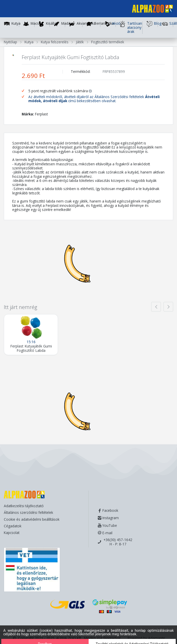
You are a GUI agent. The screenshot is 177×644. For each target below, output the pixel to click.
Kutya (16, 24)
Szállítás (167, 24)
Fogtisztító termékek (108, 42)
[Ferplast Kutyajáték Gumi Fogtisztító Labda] (31, 334)
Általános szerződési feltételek (28, 512)
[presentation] (156, 307)
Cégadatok (13, 526)
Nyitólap (10, 42)
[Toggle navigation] (11, 9)
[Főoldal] (150, 10)
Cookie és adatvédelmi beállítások (32, 519)
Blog (152, 24)
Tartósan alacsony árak (131, 28)
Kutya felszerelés (55, 42)
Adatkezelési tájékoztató (24, 506)
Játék (80, 42)
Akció (110, 24)
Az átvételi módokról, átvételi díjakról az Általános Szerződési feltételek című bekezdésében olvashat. (94, 99)
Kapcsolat (12, 533)
